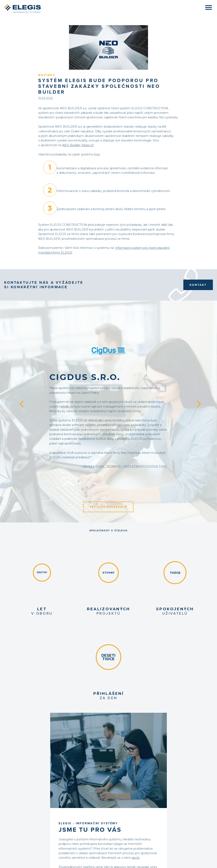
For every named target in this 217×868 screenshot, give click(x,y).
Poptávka (20, 819)
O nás (18, 805)
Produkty (20, 808)
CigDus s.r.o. (117, 286)
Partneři (183, 858)
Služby (18, 812)
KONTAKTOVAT (136, 619)
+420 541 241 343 (137, 808)
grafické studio (165, 862)
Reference (20, 816)
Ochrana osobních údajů (28, 830)
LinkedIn (180, 808)
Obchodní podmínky (26, 827)
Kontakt (198, 236)
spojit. (151, 581)
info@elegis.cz (133, 811)
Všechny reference (108, 418)
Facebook (180, 805)
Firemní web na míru (132, 862)
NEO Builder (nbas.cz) (114, 97)
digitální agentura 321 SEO (192, 862)
